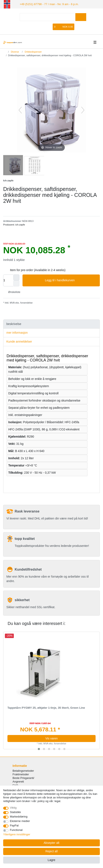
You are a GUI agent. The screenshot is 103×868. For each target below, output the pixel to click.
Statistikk (16, 812)
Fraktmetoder (21, 774)
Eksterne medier (20, 821)
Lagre (52, 860)
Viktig (13, 808)
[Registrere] (43, 26)
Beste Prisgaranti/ (23, 778)
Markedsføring (19, 817)
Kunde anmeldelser (19, 341)
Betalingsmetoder (23, 770)
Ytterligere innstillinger (17, 834)
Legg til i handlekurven (71, 280)
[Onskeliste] (50, 26)
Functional (16, 830)
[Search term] (48, 17)
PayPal (14, 825)
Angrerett (18, 781)
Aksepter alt (52, 843)
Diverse (15, 51)
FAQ (15, 785)
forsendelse (26, 302)
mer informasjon (17, 332)
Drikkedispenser (33, 51)
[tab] (51, 324)
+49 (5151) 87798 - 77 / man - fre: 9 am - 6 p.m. (46, 4)
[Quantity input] (8, 280)
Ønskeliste (13, 292)
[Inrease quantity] (16, 277)
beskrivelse (14, 323)
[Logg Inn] (36, 26)
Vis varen (51, 738)
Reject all (52, 851)
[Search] (81, 17)
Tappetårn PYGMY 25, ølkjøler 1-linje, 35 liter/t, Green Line (46, 707)
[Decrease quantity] (16, 283)
